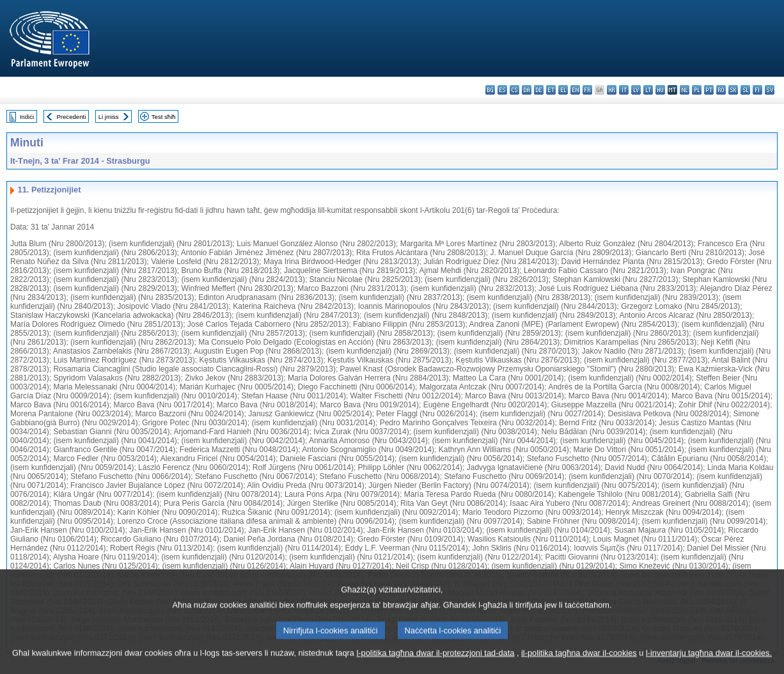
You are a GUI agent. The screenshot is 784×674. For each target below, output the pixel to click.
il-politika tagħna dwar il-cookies (579, 666)
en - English (575, 90)
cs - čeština (514, 90)
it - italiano (624, 90)
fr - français (587, 90)
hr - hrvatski (612, 90)
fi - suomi (757, 90)
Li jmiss (109, 117)
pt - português (709, 90)
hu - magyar (660, 90)
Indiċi (27, 117)
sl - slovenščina (745, 90)
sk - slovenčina (733, 90)
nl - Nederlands (685, 90)
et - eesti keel (551, 90)
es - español (502, 90)
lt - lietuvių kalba (648, 90)
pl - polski (697, 90)
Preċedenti (71, 117)
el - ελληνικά (563, 90)
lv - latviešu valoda (636, 90)
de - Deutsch (539, 90)
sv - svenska (770, 90)
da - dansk (527, 90)
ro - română (721, 90)
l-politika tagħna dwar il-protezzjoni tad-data (435, 666)
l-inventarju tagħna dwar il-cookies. (709, 666)
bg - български (490, 90)
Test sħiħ (164, 117)
